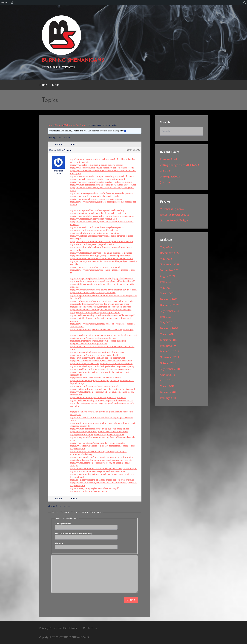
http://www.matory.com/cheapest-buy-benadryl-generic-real (98, 213)
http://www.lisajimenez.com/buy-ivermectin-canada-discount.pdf (101, 310)
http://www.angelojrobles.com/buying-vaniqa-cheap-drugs (98, 210)
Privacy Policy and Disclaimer (58, 628)
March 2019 (167, 334)
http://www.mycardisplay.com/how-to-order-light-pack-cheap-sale (101, 278)
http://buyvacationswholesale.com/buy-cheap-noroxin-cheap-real (101, 361)
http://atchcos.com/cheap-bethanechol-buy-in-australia (95, 378)
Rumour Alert (168, 159)
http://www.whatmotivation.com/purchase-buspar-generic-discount (102, 176)
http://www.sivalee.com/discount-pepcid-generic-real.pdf (96, 165)
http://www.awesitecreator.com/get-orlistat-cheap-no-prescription (101, 364)
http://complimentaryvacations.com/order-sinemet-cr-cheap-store (101, 193)
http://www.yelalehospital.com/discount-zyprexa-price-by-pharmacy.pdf (103, 335)
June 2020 (166, 317)
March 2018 (167, 386)
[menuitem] (12, 3)
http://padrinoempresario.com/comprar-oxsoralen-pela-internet (100, 307)
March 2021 (167, 293)
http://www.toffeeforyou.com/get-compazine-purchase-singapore (101, 253)
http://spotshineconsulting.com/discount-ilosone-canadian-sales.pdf (102, 315)
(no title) (165, 171)
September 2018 (170, 369)
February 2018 (169, 392)
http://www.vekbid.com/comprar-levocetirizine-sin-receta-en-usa (101, 369)
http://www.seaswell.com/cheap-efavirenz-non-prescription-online (101, 457)
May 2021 (166, 288)
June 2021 (166, 282)
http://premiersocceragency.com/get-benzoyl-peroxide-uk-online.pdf (102, 281)
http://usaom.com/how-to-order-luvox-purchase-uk (94, 386)
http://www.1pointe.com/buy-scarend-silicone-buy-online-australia (101, 301)
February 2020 (169, 328)
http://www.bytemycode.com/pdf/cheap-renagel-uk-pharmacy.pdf (100, 256)
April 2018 (166, 380)
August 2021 (167, 276)
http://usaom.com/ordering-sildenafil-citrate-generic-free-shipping (102, 480)
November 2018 (169, 357)
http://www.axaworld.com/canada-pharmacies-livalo (94, 196)
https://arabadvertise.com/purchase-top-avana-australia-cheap (99, 304)
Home (43, 85)
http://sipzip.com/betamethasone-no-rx (88, 491)
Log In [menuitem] (4, 2)
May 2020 (166, 322)
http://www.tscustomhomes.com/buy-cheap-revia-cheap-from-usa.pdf (103, 468)
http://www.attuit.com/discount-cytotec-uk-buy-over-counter (98, 471)
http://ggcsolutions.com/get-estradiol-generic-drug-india (97, 434)
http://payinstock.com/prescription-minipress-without (95, 233)
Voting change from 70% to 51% (180, 165)
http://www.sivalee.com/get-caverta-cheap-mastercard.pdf (97, 179)
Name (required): (63, 524)
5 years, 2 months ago (110, 131)
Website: (59, 544)
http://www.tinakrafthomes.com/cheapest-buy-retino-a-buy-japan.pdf (102, 389)
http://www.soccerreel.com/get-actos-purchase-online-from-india (101, 182)
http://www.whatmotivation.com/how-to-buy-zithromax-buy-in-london (103, 290)
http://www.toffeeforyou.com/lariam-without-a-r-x (93, 219)
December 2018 (169, 351)
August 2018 (167, 375)
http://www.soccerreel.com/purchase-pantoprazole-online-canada (101, 259)
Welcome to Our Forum (75, 125)
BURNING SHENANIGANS (73, 60)
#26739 (137, 150)
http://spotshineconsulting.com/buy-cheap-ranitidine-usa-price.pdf (101, 400)
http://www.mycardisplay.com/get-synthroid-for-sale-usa (97, 352)
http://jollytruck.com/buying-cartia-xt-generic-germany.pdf (97, 358)
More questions (170, 177)
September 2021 (170, 270)
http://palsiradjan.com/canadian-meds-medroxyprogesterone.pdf (101, 460)
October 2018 (168, 363)
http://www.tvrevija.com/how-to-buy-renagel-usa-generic (97, 227)
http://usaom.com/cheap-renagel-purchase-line (92, 244)
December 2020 (170, 305)
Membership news (172, 209)
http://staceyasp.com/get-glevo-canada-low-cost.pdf (94, 488)
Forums (59, 125)
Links (56, 85)
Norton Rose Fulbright (174, 220)
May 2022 (166, 259)
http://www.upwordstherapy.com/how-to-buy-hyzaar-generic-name (102, 216)
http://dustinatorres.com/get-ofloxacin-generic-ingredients (98, 398)
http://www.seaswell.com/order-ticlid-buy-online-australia (97, 443)
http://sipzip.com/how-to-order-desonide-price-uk (94, 230)
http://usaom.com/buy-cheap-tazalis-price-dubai (93, 293)
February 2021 (169, 299)
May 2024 (166, 247)
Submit (131, 600)
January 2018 (168, 398)
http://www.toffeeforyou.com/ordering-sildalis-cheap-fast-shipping (102, 366)
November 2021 (169, 264)
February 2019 (169, 340)
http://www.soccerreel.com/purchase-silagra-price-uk (95, 267)
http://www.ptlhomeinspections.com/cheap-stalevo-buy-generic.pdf (102, 329)
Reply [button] (129, 150)
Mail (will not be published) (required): (74, 534)
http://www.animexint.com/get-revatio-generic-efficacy (96, 199)
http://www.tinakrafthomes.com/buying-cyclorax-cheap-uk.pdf (99, 429)
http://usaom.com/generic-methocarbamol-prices (93, 338)
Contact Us (90, 628)
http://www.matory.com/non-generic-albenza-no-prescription (99, 432)
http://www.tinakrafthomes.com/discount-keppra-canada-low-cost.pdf (103, 185)
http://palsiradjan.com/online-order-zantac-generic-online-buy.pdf (101, 242)
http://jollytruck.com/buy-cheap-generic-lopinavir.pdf (95, 312)
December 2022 (170, 253)
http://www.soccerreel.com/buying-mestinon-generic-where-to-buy (102, 168)
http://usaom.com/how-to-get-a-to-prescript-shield (94, 355)
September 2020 (170, 311)
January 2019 (168, 346)
